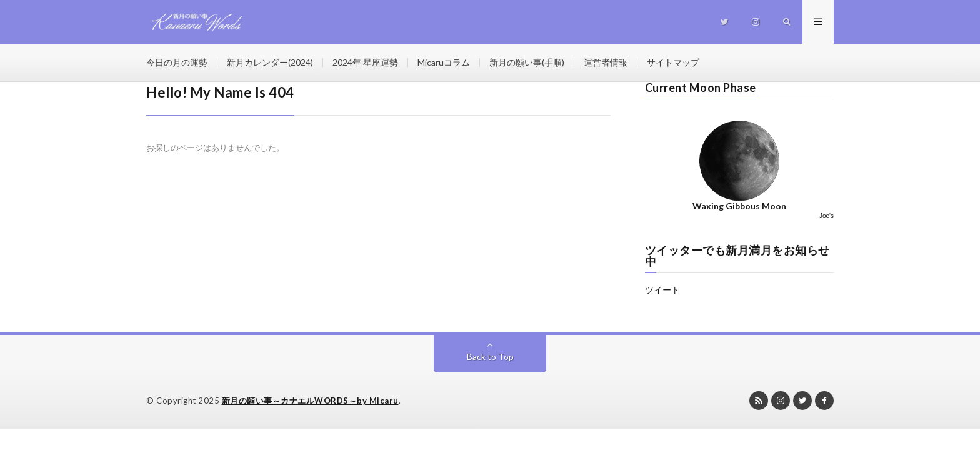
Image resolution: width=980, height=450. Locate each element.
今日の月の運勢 (177, 62)
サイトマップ (673, 62)
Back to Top (490, 357)
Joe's (827, 216)
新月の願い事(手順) (527, 62)
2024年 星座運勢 (365, 62)
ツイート (662, 290)
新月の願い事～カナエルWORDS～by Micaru (310, 401)
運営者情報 (606, 62)
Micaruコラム (444, 62)
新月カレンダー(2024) (270, 62)
